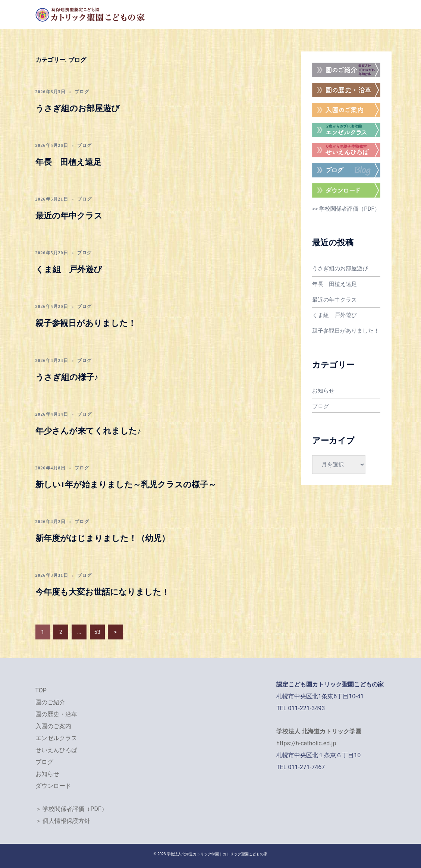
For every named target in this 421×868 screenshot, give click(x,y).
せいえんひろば (56, 750)
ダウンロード (53, 786)
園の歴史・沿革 (56, 714)
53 (97, 632)
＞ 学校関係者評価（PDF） (71, 809)
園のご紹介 (50, 702)
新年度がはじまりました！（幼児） (103, 538)
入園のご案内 (53, 726)
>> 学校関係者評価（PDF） (346, 209)
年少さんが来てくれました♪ (88, 431)
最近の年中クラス (69, 216)
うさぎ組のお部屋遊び (78, 108)
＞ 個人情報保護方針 (63, 821)
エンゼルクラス (56, 738)
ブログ (82, 92)
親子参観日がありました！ (86, 323)
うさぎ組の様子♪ (67, 377)
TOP (41, 690)
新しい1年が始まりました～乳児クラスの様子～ (126, 485)
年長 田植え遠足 (68, 162)
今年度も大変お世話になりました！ (103, 592)
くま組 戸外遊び (69, 269)
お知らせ (323, 389)
